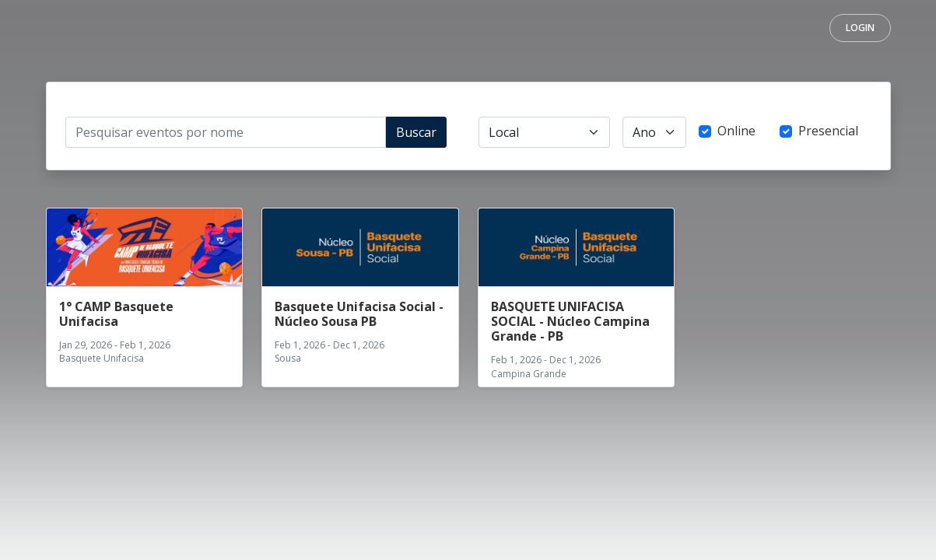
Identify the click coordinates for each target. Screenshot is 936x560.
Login (860, 28)
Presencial (828, 131)
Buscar (416, 132)
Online (736, 131)
